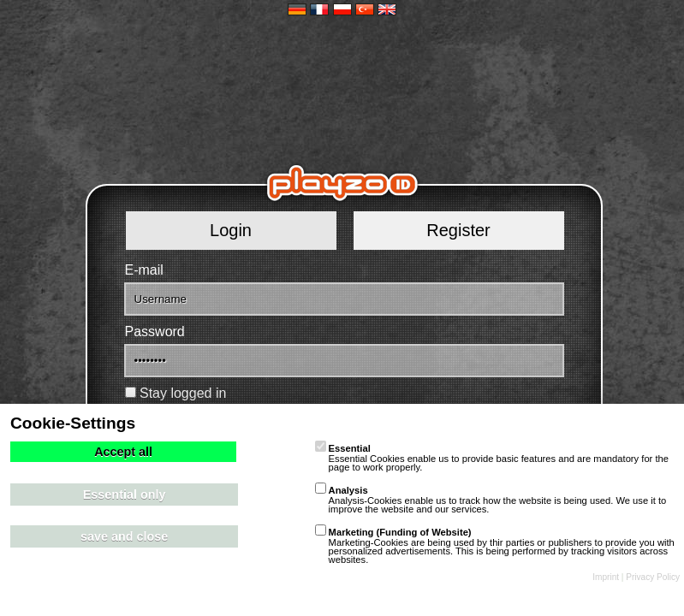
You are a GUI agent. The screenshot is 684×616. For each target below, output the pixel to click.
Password (155, 332)
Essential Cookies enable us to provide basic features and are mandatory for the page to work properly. (492, 458)
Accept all (123, 452)
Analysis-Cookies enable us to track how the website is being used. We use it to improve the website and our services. (491, 500)
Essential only (125, 495)
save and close (124, 536)
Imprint (606, 577)
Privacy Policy (653, 577)
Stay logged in (183, 393)
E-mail (144, 270)
